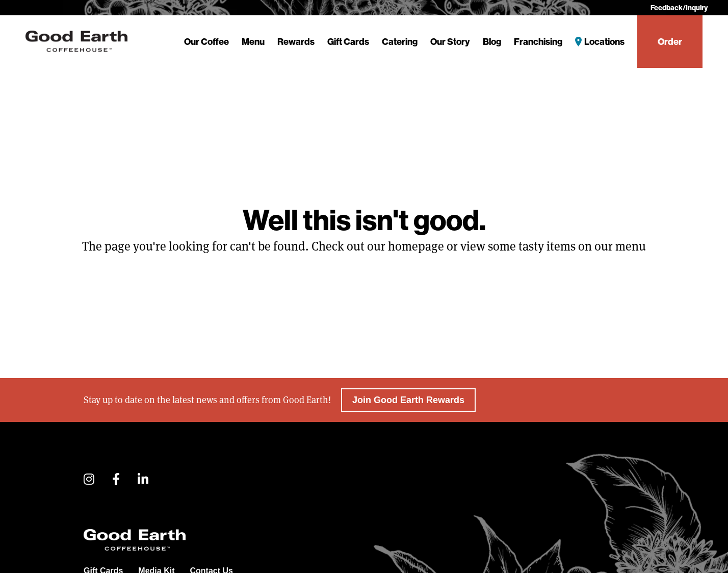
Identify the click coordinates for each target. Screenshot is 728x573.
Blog (492, 42)
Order (670, 42)
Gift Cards (348, 42)
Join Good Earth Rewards (408, 400)
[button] (89, 480)
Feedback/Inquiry (679, 8)
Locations (604, 42)
